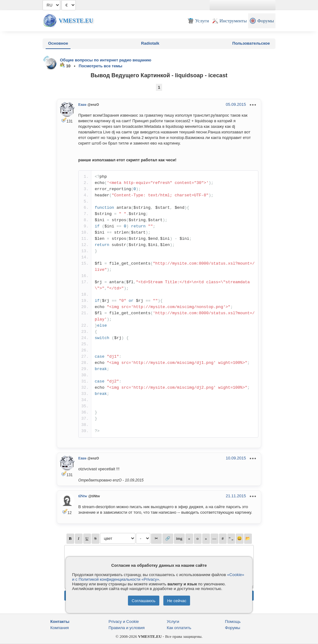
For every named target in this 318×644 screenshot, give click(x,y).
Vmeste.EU (76, 21)
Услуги (173, 622)
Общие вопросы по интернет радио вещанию (106, 60)
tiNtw (83, 496)
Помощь (233, 622)
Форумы (233, 628)
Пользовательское (251, 43)
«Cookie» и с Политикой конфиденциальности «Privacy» (158, 577)
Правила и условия (127, 628)
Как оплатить (179, 628)
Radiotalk (150, 43)
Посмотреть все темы (100, 66)
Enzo (82, 105)
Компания (60, 628)
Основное (58, 43)
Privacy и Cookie (124, 622)
